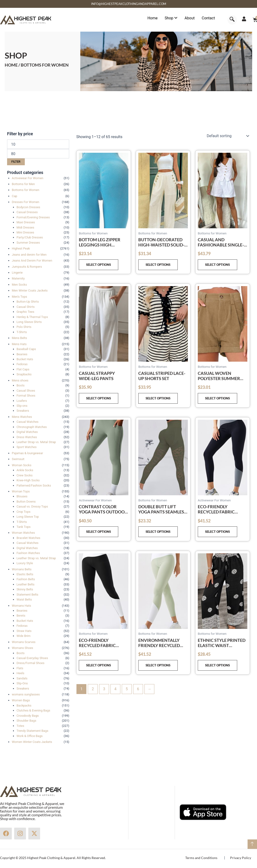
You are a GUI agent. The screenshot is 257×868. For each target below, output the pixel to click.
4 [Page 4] (116, 689)
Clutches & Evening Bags (33, 710)
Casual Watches (27, 422)
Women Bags (21, 700)
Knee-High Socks (28, 480)
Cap (15, 196)
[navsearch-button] (232, 20)
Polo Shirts (24, 327)
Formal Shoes (26, 396)
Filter (16, 162)
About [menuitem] (190, 18)
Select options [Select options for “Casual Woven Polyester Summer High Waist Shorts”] (217, 398)
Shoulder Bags (26, 721)
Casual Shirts (26, 307)
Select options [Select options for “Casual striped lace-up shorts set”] (158, 398)
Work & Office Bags (29, 736)
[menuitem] (171, 18)
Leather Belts (25, 584)
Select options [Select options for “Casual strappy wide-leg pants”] (99, 398)
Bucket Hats (25, 359)
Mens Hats (19, 344)
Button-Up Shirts (28, 302)
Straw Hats (24, 631)
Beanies (22, 354)
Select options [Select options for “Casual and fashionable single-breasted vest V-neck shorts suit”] (217, 265)
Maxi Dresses (26, 222)
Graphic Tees (25, 312)
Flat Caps (23, 369)
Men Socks (19, 285)
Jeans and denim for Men (29, 255)
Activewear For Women (28, 178)
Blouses (22, 496)
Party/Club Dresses (30, 237)
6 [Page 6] (138, 689)
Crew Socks (25, 475)
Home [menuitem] (153, 18)
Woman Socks (22, 465)
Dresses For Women (25, 202)
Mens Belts (19, 338)
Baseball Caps (26, 349)
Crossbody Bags (28, 716)
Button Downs (26, 502)
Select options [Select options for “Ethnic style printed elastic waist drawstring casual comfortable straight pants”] (217, 665)
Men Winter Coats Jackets (30, 290)
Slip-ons (22, 406)
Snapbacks (24, 374)
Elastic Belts (25, 574)
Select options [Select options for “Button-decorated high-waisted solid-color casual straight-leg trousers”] (158, 265)
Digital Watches (27, 432)
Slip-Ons (22, 683)
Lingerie (17, 273)
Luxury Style (25, 563)
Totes (20, 726)
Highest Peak (21, 248)
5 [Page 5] (127, 689)
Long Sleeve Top (28, 517)
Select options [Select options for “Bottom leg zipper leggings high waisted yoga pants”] (99, 265)
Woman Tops (21, 491)
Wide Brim (23, 636)
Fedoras (22, 364)
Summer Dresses (28, 243)
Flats (20, 668)
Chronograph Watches (32, 427)
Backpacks (24, 705)
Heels (20, 673)
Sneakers (23, 411)
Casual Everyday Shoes (32, 658)
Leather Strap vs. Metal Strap (36, 442)
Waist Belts (24, 599)
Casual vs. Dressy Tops (32, 506)
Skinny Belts (25, 589)
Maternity (18, 278)
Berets (21, 616)
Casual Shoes (26, 391)
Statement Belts (27, 595)
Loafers (22, 401)
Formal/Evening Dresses (33, 217)
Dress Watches (27, 437)
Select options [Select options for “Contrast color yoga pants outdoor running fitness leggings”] (99, 532)
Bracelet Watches (28, 538)
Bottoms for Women (25, 190)
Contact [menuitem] (208, 18)
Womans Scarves (24, 642)
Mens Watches (22, 417)
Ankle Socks (25, 470)
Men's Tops (19, 297)
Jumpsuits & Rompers (27, 267)
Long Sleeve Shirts (29, 322)
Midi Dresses (25, 227)
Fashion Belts (26, 579)
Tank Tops (23, 527)
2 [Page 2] (93, 689)
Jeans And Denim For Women (32, 260)
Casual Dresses (27, 212)
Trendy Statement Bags (32, 731)
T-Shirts (22, 332)
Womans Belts (22, 569)
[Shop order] (227, 136)
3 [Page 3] (104, 689)
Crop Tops (23, 512)
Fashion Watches (28, 553)
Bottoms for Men (23, 184)
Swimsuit (18, 459)
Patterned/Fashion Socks (34, 485)
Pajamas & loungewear (27, 453)
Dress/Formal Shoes (30, 663)
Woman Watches (23, 533)
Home (11, 65)
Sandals (22, 678)
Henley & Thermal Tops (32, 317)
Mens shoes (20, 380)
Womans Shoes (22, 648)
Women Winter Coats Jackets (32, 742)
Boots (21, 385)
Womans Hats (21, 606)
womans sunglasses (26, 694)
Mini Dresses (25, 232)
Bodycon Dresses (28, 207)
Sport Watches (27, 447)
